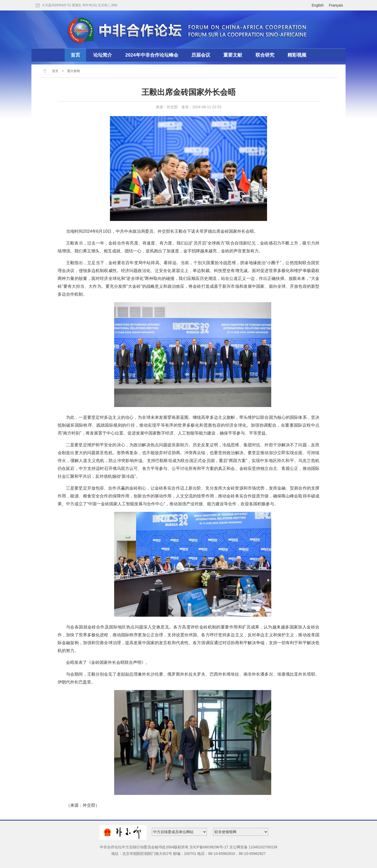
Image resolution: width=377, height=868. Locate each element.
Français (336, 5)
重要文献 (233, 55)
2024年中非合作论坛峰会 (152, 55)
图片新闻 (74, 71)
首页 (75, 55)
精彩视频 (297, 55)
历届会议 (201, 55)
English (318, 5)
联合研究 (265, 55)
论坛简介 (103, 55)
